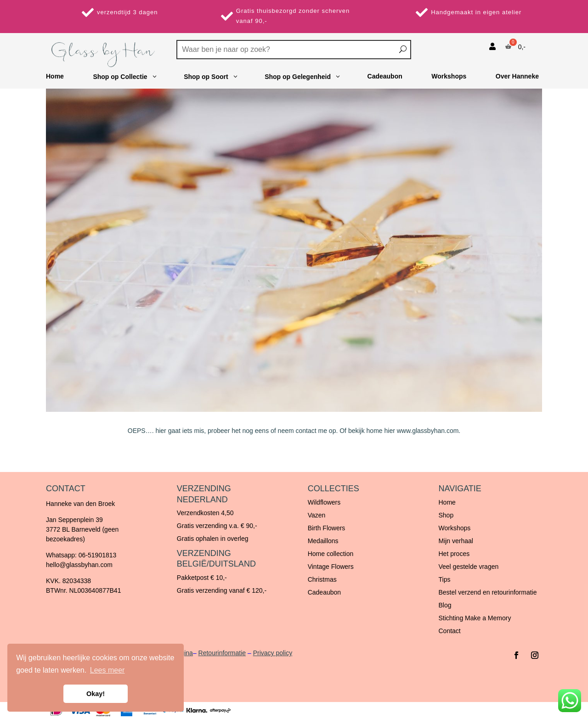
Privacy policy (273, 653)
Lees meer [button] (107, 670)
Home (447, 502)
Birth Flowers (327, 528)
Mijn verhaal (455, 541)
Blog (445, 605)
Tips (444, 579)
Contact (449, 631)
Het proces (454, 554)
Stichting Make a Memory (475, 618)
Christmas (322, 579)
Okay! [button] (96, 694)
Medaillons (323, 541)
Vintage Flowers (331, 567)
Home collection (331, 554)
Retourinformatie (222, 653)
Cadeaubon (324, 592)
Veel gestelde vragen (468, 567)
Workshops (454, 528)
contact (306, 431)
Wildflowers (324, 502)
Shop (446, 515)
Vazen (317, 515)
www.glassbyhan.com (428, 431)
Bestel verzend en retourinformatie (487, 592)
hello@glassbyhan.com (79, 565)
